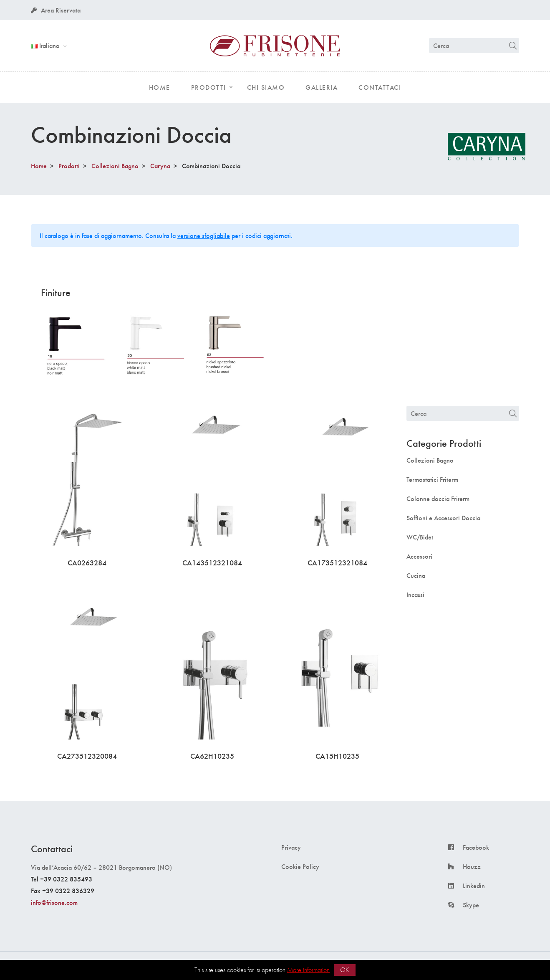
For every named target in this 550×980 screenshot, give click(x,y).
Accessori (419, 556)
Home (39, 166)
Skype (471, 905)
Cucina (416, 575)
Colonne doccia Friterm (438, 499)
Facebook (476, 847)
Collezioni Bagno (115, 166)
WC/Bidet (420, 537)
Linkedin (474, 886)
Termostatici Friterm (432, 479)
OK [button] (345, 970)
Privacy (291, 847)
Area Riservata (56, 10)
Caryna (160, 166)
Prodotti (69, 166)
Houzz (472, 866)
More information (308, 970)
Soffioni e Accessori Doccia (443, 518)
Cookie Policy (300, 866)
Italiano (46, 45)
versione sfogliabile (204, 235)
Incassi (415, 595)
